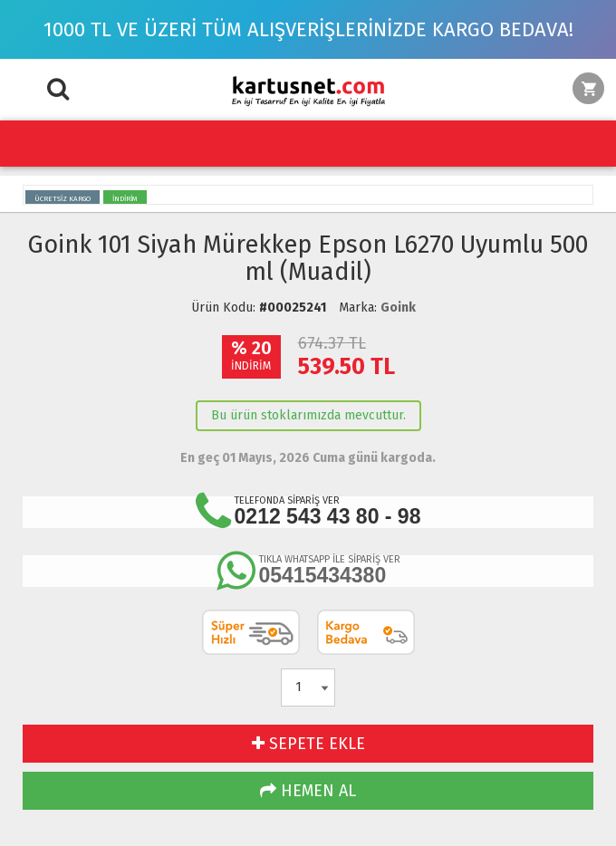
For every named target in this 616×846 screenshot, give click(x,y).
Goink (398, 308)
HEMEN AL (308, 791)
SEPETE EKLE (308, 744)
